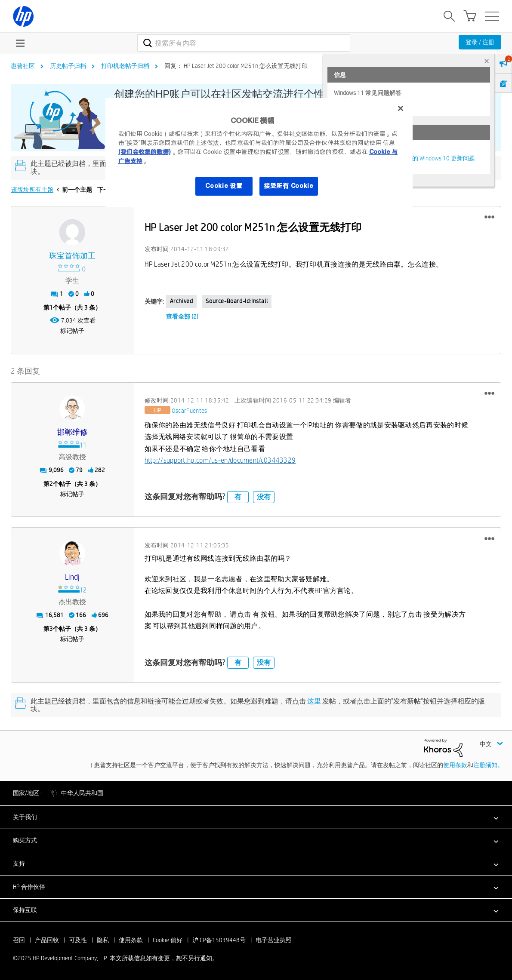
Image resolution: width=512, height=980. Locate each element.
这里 (314, 701)
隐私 (103, 940)
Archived (182, 301)
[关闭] (401, 108)
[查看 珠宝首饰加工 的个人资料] (72, 256)
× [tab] (487, 61)
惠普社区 (23, 66)
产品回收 (47, 940)
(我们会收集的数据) (144, 152)
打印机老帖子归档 (125, 66)
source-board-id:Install (237, 301)
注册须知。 (488, 765)
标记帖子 (72, 331)
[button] (489, 217)
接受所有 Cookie (289, 186)
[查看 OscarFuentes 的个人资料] (190, 411)
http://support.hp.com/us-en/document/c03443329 (220, 460)
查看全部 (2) (182, 316)
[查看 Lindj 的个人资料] (72, 577)
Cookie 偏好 (168, 940)
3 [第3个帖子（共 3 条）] (51, 629)
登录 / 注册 (480, 42)
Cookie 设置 (224, 186)
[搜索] (244, 43)
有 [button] (238, 497)
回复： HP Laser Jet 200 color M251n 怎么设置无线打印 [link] (236, 66)
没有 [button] (264, 497)
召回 (19, 940)
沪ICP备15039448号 (219, 940)
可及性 (78, 940)
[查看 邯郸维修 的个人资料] (72, 432)
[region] (259, 152)
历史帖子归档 (68, 66)
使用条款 (455, 765)
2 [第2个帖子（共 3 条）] (51, 484)
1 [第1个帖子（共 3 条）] (51, 307)
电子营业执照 (274, 940)
